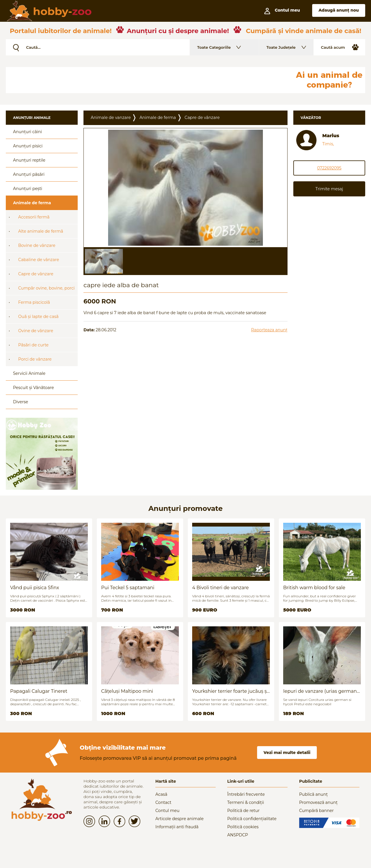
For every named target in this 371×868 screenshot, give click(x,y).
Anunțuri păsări (29, 174)
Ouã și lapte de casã (38, 317)
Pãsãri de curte (33, 345)
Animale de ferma (32, 203)
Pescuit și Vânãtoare (33, 388)
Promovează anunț (318, 802)
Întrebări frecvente (246, 794)
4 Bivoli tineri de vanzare (220, 588)
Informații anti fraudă (177, 827)
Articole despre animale (179, 819)
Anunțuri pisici (28, 146)
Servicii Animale (29, 373)
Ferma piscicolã (34, 302)
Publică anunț (313, 794)
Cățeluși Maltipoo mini (127, 691)
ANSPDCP (238, 835)
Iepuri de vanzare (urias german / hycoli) (321, 691)
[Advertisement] (146, 80)
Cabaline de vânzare (39, 260)
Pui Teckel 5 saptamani (128, 588)
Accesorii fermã (34, 217)
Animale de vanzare (111, 117)
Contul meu (167, 811)
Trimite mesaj (329, 189)
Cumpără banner (316, 811)
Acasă (161, 794)
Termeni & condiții (246, 802)
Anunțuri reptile (29, 160)
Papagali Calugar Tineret (39, 691)
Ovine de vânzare (36, 331)
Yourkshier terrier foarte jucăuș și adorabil (230, 691)
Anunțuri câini (28, 132)
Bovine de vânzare (37, 245)
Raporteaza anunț (269, 330)
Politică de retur (243, 811)
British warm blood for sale (314, 588)
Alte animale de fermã (41, 231)
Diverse (21, 402)
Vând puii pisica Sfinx (35, 588)
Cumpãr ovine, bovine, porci (47, 288)
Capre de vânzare (36, 274)
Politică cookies (243, 827)
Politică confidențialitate (252, 819)
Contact (163, 802)
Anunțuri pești (28, 189)
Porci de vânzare (35, 359)
